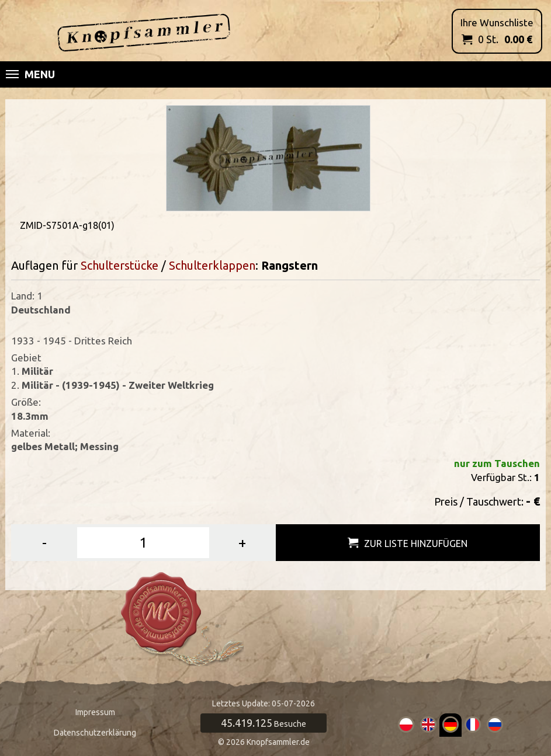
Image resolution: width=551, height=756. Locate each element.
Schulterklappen (212, 265)
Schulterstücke (121, 265)
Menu (30, 74)
